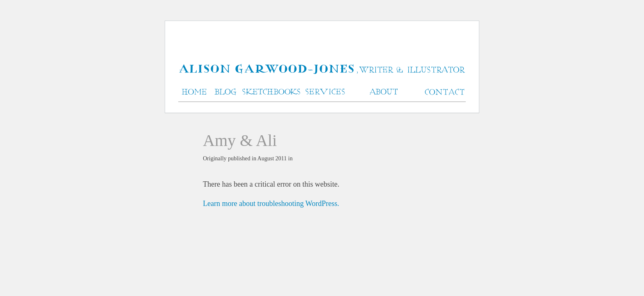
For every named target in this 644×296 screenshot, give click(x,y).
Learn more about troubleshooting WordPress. (271, 203)
